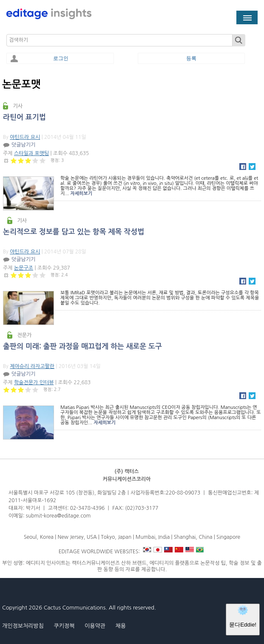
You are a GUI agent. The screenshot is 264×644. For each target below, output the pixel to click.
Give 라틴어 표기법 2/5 (21, 160)
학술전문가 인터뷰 (34, 382)
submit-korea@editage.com (58, 516)
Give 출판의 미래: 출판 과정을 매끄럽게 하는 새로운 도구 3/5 (21, 390)
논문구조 (24, 268)
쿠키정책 (64, 626)
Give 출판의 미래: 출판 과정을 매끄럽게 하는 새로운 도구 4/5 (28, 390)
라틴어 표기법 (24, 117)
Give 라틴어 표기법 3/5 (28, 160)
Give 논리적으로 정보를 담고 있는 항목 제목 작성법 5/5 (43, 275)
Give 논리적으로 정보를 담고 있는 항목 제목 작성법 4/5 (35, 275)
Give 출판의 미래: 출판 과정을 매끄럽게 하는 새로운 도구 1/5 (7, 390)
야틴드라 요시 (25, 137)
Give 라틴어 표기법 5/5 (43, 160)
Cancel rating (7, 160)
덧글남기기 (23, 145)
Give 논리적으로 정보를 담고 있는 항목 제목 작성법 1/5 (14, 275)
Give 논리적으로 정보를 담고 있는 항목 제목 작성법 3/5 (28, 275)
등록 (191, 58)
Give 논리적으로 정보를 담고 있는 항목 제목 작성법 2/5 (21, 275)
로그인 (61, 58)
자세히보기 (81, 194)
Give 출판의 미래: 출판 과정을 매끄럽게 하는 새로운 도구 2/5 (14, 390)
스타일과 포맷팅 (31, 153)
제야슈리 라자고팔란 (32, 366)
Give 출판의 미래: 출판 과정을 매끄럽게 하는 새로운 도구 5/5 (35, 390)
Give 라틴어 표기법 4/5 (35, 160)
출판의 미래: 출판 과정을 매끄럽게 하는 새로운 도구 (82, 346)
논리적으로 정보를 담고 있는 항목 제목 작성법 (74, 232)
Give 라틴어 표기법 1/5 (14, 160)
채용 (120, 626)
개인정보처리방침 (23, 626)
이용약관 (95, 626)
